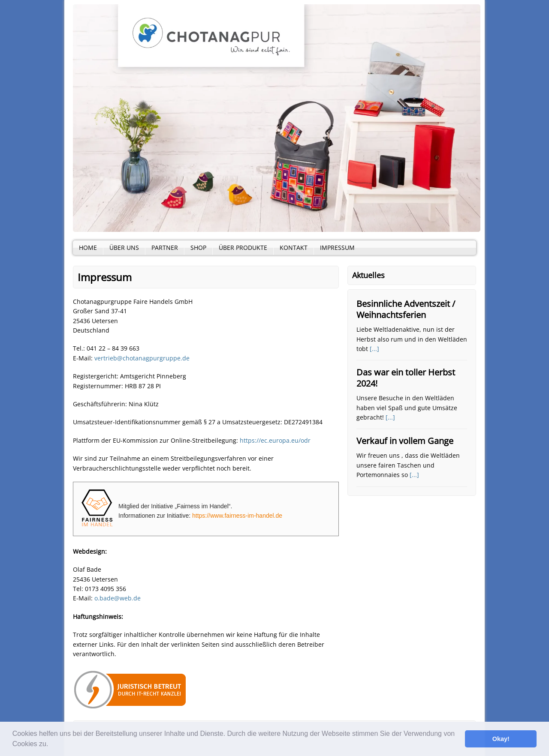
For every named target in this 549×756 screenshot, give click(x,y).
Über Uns (124, 247)
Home (88, 247)
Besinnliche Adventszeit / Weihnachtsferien (406, 309)
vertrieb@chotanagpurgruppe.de (142, 358)
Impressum (337, 247)
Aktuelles (368, 275)
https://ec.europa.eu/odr (275, 440)
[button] (51, 745)
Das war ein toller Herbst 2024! (406, 378)
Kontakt (294, 247)
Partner (165, 247)
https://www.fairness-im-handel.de (237, 516)
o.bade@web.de (118, 598)
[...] (374, 349)
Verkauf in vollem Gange (405, 441)
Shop (198, 247)
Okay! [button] (501, 739)
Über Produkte (243, 247)
